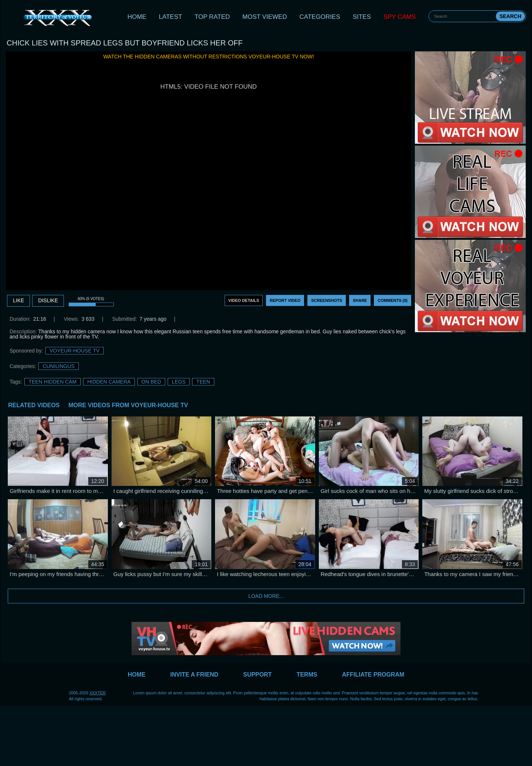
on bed (151, 382)
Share (360, 300)
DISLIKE (48, 300)
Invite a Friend (194, 675)
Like (18, 300)
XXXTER (98, 693)
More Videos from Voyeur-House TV (128, 405)
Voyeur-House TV (74, 351)
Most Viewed (265, 17)
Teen (203, 382)
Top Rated (212, 17)
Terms (307, 675)
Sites (362, 17)
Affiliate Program (373, 675)
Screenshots (327, 300)
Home (137, 17)
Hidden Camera (109, 382)
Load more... (266, 596)
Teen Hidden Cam (52, 382)
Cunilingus (58, 366)
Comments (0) (393, 300)
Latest (170, 17)
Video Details (244, 300)
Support (257, 675)
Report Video (285, 300)
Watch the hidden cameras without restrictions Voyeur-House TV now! (208, 57)
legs (179, 382)
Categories (320, 17)
